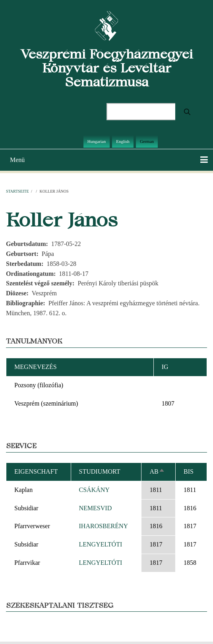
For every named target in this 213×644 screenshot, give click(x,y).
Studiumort (100, 471)
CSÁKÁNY (94, 490)
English (123, 141)
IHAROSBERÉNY (104, 526)
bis (189, 471)
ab (157, 471)
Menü (17, 160)
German (147, 141)
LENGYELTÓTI (101, 544)
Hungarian (97, 141)
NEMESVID (96, 508)
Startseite (17, 191)
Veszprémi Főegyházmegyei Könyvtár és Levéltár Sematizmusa (107, 68)
